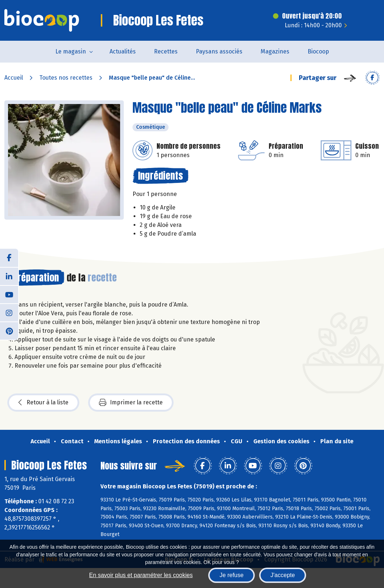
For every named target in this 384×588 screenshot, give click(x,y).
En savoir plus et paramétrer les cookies (141, 575)
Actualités (123, 51)
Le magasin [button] (71, 51)
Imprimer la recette (131, 403)
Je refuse (231, 575)
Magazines (275, 51)
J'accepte (283, 575)
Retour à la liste (43, 403)
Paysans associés (219, 51)
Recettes (166, 51)
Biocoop (318, 51)
